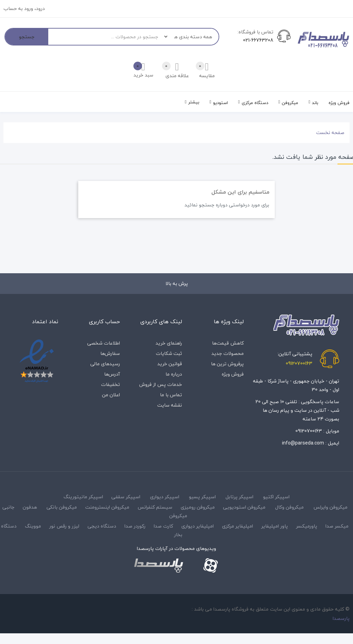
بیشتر (194, 102)
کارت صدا (163, 526)
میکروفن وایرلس (330, 507)
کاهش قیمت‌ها (228, 343)
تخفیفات (110, 384)
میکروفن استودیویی (244, 507)
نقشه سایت (170, 405)
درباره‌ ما (174, 374)
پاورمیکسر (307, 526)
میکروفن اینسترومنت (107, 507)
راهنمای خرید (169, 343)
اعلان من (111, 395)
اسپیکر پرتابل (239, 497)
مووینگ (33, 526)
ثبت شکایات (169, 353)
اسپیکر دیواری (165, 497)
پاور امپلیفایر (275, 526)
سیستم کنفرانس (155, 507)
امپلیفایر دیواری (198, 526)
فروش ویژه (233, 374)
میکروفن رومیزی (198, 507)
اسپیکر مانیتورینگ (83, 497)
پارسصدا (341, 618)
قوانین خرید (170, 364)
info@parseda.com (303, 443)
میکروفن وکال (289, 507)
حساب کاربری (104, 321)
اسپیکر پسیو (202, 497)
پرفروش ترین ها (227, 364)
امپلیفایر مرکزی (238, 526)
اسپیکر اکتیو (276, 497)
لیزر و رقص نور (64, 526)
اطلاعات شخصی (104, 343)
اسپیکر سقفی (126, 497)
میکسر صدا (337, 526)
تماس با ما (171, 395)
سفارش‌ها (110, 353)
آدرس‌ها (112, 374)
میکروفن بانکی (62, 507)
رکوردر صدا (135, 526)
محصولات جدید (228, 353)
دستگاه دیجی (102, 526)
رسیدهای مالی (105, 364)
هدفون (30, 507)
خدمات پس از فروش (161, 384)
